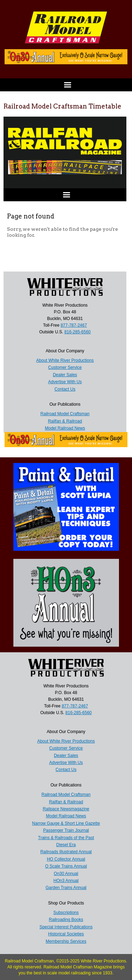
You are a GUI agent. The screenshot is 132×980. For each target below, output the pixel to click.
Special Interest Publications (66, 927)
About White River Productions (66, 741)
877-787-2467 (75, 706)
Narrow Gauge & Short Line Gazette (66, 823)
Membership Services (66, 941)
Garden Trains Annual (66, 888)
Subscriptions (66, 913)
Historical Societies (66, 934)
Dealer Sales (66, 756)
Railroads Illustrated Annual (66, 852)
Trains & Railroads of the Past (66, 838)
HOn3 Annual (66, 881)
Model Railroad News (66, 816)
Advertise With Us (66, 763)
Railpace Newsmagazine (66, 809)
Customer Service (66, 748)
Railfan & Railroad (66, 802)
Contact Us (66, 770)
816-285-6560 (79, 713)
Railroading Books (66, 920)
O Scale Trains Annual (66, 866)
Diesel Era (66, 845)
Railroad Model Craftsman (66, 795)
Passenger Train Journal (66, 830)
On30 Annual (66, 874)
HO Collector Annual (66, 859)
